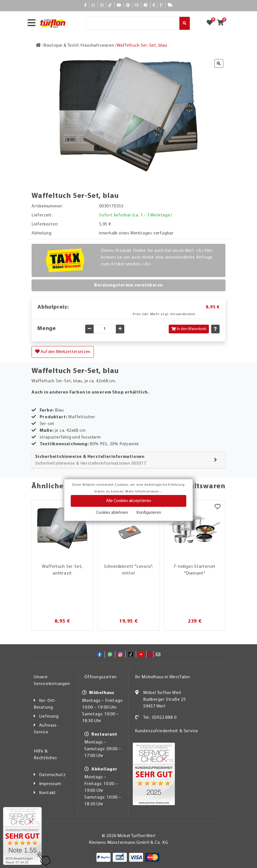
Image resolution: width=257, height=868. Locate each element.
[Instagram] (102, 5)
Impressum (50, 784)
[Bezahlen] (154, 5)
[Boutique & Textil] (61, 46)
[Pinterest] (128, 5)
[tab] (128, 460)
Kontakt (48, 793)
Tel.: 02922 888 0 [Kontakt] (160, 718)
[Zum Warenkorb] (222, 23)
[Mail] (137, 5)
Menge (47, 329)
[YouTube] (119, 5)
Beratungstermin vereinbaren (128, 285)
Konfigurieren (149, 513)
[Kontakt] (162, 5)
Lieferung (49, 716)
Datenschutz (52, 775)
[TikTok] (110, 5)
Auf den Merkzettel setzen (63, 352)
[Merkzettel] (217, 507)
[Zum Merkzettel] (211, 23)
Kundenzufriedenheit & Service (167, 731)
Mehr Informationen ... (144, 492)
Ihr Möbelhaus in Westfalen (163, 677)
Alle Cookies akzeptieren (128, 501)
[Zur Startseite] (38, 46)
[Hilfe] (146, 5)
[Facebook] (85, 5)
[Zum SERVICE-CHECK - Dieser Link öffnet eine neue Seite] (22, 836)
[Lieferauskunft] (170, 5)
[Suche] (133, 23)
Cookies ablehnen (112, 513)
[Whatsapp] (93, 5)
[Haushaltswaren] (97, 46)
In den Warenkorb (189, 329)
